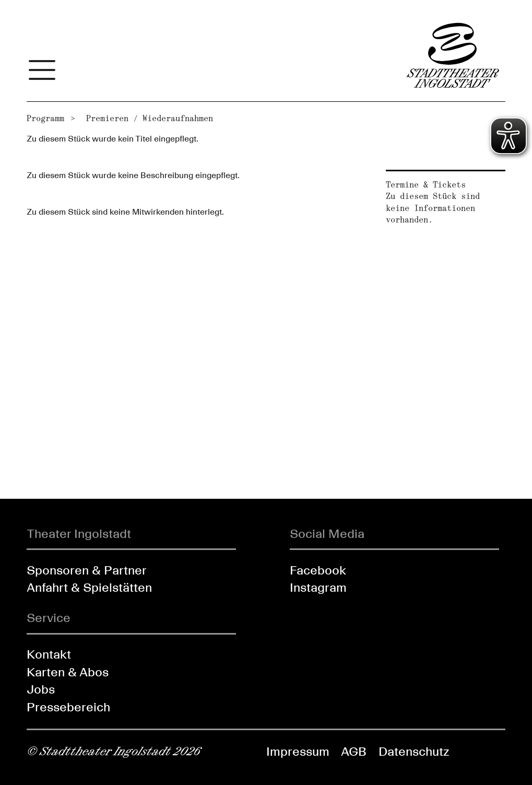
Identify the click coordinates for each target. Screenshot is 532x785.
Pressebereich (68, 707)
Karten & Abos (68, 672)
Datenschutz (414, 751)
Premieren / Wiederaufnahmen (150, 118)
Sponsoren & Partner (87, 570)
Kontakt (49, 654)
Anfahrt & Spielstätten (89, 587)
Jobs (41, 689)
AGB (354, 751)
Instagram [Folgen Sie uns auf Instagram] (318, 587)
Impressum (298, 751)
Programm (45, 118)
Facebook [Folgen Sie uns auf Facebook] (318, 570)
